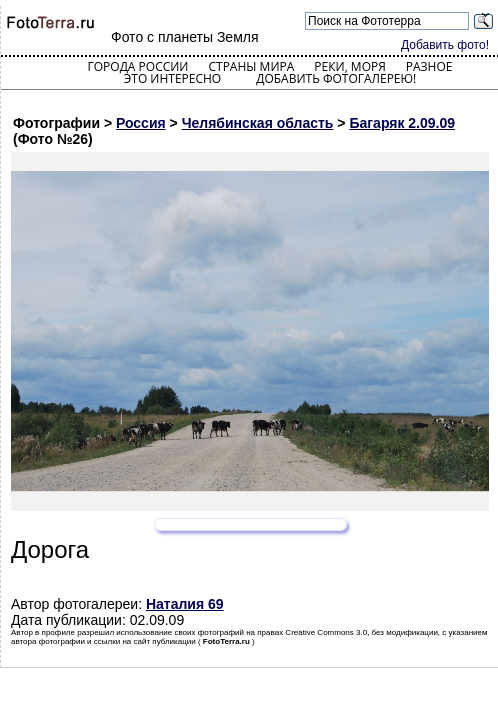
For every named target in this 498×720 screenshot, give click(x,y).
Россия (141, 123)
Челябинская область (258, 123)
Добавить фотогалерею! (336, 78)
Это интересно (173, 78)
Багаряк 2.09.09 (402, 123)
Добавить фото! (445, 45)
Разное (429, 66)
